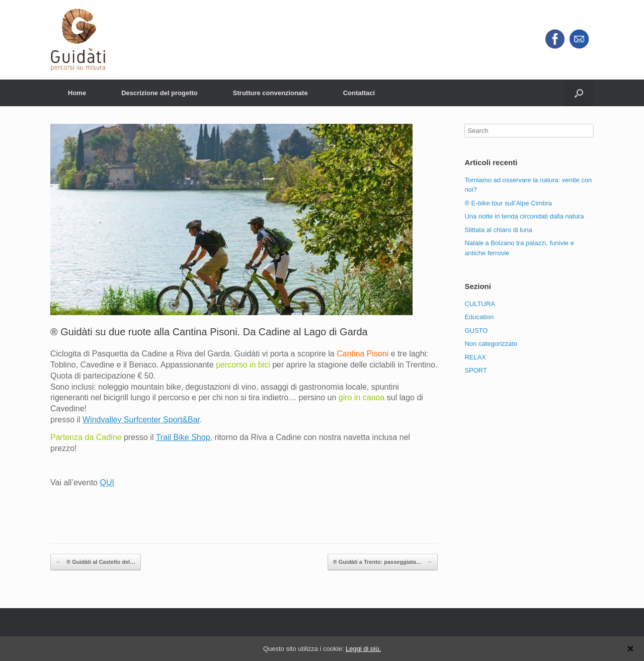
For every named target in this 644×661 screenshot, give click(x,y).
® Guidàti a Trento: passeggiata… (383, 562)
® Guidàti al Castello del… (96, 562)
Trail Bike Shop (183, 437)
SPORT (476, 370)
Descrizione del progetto (159, 93)
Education (479, 317)
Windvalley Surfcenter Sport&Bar (141, 420)
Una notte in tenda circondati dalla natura (524, 216)
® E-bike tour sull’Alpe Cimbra (508, 203)
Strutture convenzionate (270, 93)
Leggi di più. (363, 649)
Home (77, 93)
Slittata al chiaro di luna (498, 230)
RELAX (475, 357)
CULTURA (479, 304)
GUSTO (476, 330)
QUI (107, 483)
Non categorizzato (491, 344)
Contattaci (359, 93)
